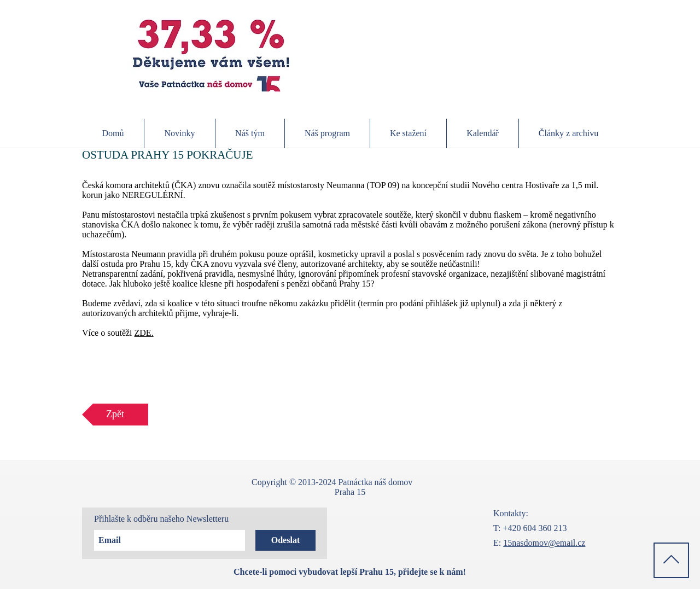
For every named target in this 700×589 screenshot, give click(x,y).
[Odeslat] (285, 540)
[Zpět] (115, 415)
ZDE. (144, 333)
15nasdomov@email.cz (544, 543)
